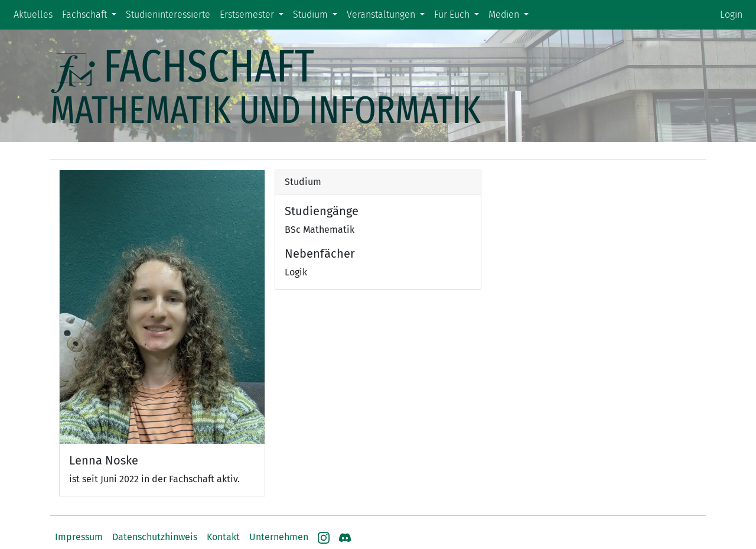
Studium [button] (312, 14)
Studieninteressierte (168, 14)
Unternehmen (279, 537)
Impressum (79, 537)
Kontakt (223, 537)
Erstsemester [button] (248, 14)
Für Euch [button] (453, 14)
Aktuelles (33, 14)
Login (731, 14)
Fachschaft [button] (86, 14)
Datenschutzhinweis (155, 537)
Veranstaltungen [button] (382, 14)
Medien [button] (505, 14)
